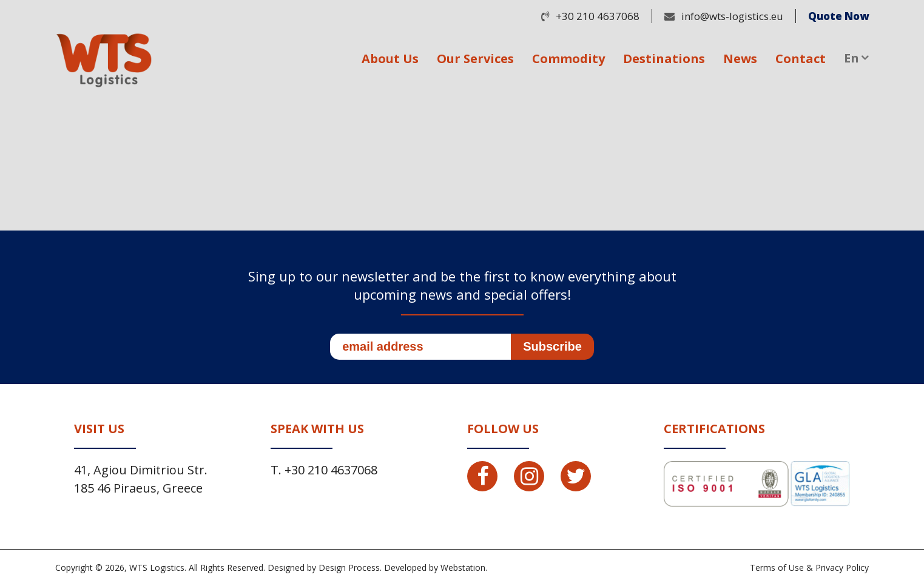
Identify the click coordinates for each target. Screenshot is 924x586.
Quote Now (838, 16)
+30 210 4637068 (598, 16)
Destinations (664, 59)
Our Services (475, 59)
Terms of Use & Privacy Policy (809, 567)
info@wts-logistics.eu (732, 16)
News (740, 59)
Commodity (568, 59)
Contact (801, 59)
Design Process (349, 567)
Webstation (463, 567)
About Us (390, 59)
